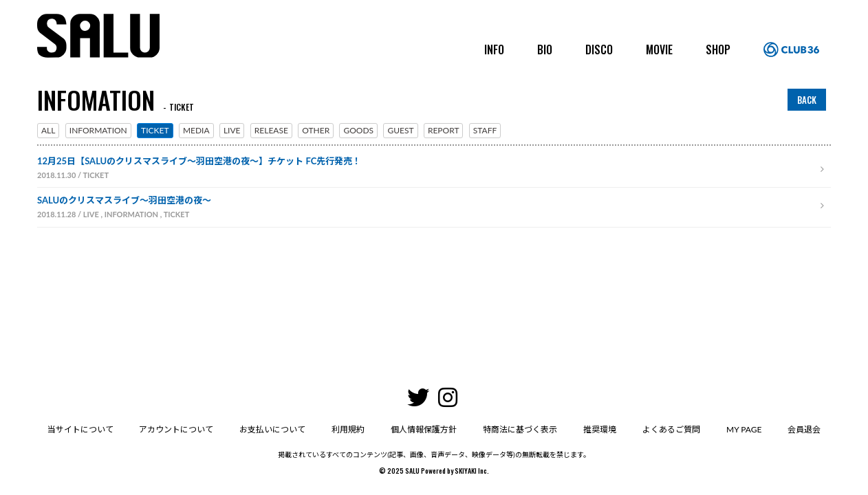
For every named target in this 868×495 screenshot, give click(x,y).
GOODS (358, 130)
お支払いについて (272, 340)
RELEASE (271, 130)
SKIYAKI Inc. (472, 381)
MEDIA (196, 130)
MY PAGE (744, 340)
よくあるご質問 (671, 340)
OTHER (316, 130)
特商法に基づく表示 (520, 340)
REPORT (444, 130)
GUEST (400, 130)
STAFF (485, 130)
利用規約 (348, 340)
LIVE (232, 130)
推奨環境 (600, 340)
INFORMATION (98, 130)
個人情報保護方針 (424, 340)
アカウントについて (176, 340)
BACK (807, 100)
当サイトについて (80, 340)
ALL (48, 130)
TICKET (155, 130)
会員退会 (805, 340)
